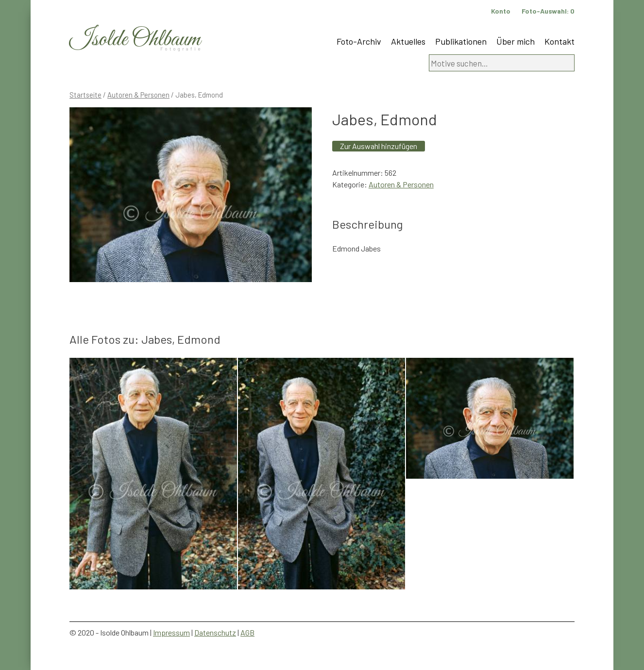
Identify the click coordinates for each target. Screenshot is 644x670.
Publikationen (461, 41)
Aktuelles (408, 41)
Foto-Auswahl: (548, 11)
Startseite (85, 95)
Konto (501, 11)
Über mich (516, 41)
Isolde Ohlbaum (135, 40)
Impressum (171, 632)
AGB (247, 632)
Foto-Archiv (359, 41)
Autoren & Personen (138, 95)
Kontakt (559, 41)
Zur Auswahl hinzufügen (379, 146)
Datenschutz (215, 632)
